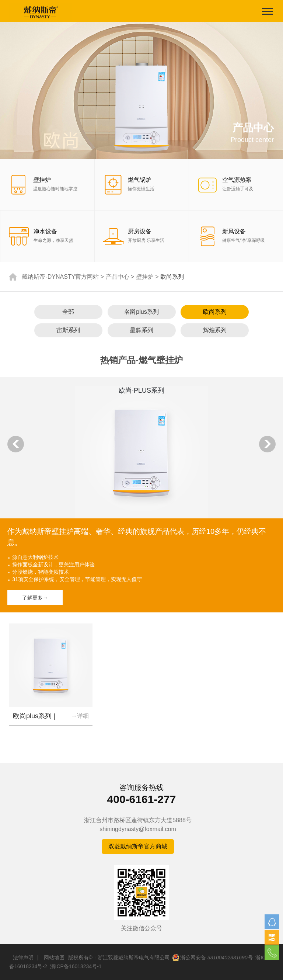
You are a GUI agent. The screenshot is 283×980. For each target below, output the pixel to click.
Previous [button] (16, 444)
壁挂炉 (145, 277)
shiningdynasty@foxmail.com (138, 829)
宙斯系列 (68, 330)
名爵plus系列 (141, 312)
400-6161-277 (142, 799)
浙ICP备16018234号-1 (76, 966)
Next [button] (267, 444)
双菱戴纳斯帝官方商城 (138, 846)
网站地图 (54, 958)
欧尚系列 (215, 312)
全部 (68, 312)
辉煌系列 (215, 330)
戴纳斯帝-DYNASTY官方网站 (60, 277)
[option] (141, 495)
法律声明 (23, 958)
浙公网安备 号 (212, 958)
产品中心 (118, 277)
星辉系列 (141, 330)
